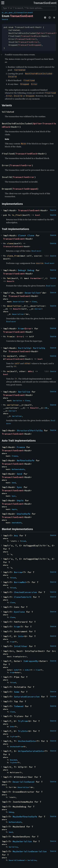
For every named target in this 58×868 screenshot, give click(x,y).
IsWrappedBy (31, 661)
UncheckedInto (27, 741)
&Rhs (30, 371)
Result (11, 281)
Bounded (13, 760)
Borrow (18, 572)
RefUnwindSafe (26, 460)
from (9, 336)
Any (16, 536)
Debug (21, 270)
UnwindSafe (24, 514)
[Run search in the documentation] (29, 8)
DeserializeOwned (24, 782)
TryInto (23, 731)
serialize (12, 405)
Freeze (21, 447)
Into (21, 636)
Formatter (36, 278)
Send (19, 474)
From (21, 329)
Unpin (20, 500)
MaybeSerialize (22, 841)
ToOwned (19, 706)
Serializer (17, 416)
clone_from (13, 256)
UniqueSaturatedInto (31, 751)
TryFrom (23, 721)
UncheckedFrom (16, 747)
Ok (46, 408)
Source (5, 19)
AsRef (16, 670)
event (30, 13)
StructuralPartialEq (30, 430)
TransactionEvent (45, 3)
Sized (23, 541)
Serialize (24, 392)
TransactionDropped (29, 45)
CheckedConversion (25, 592)
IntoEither (21, 646)
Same (17, 692)
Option (41, 33)
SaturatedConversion (27, 697)
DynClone (19, 612)
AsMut (27, 670)
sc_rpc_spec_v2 (9, 13)
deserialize (14, 306)
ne (8, 371)
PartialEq (24, 348)
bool (38, 215)
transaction (22, 13)
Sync (19, 487)
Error (38, 309)
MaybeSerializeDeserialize (30, 851)
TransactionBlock (31, 36)
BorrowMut (20, 582)
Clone (21, 235)
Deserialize (32, 293)
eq (8, 356)
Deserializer (18, 314)
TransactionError (26, 39)
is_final (17, 215)
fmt (9, 278)
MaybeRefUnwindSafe (25, 817)
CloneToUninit (23, 597)
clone (10, 243)
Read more (36, 251)
